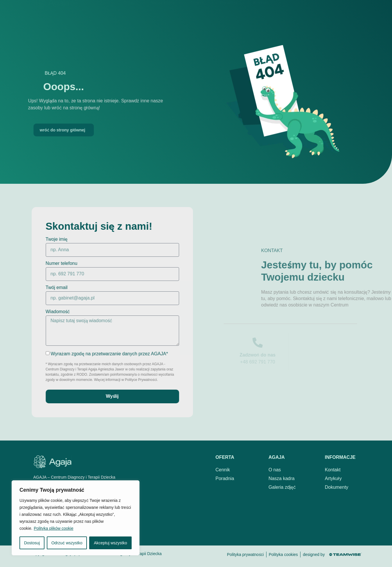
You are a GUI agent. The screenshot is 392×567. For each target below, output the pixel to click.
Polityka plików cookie (53, 528)
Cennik (197, 11)
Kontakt (261, 11)
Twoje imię (44, 239)
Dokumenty (337, 487)
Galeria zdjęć (282, 487)
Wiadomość (45, 312)
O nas (129, 11)
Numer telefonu (49, 263)
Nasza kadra (163, 11)
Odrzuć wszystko (67, 543)
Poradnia (229, 11)
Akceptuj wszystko (110, 543)
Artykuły (333, 478)
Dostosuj (32, 543)
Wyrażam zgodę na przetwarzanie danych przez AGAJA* (96, 353)
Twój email (44, 288)
